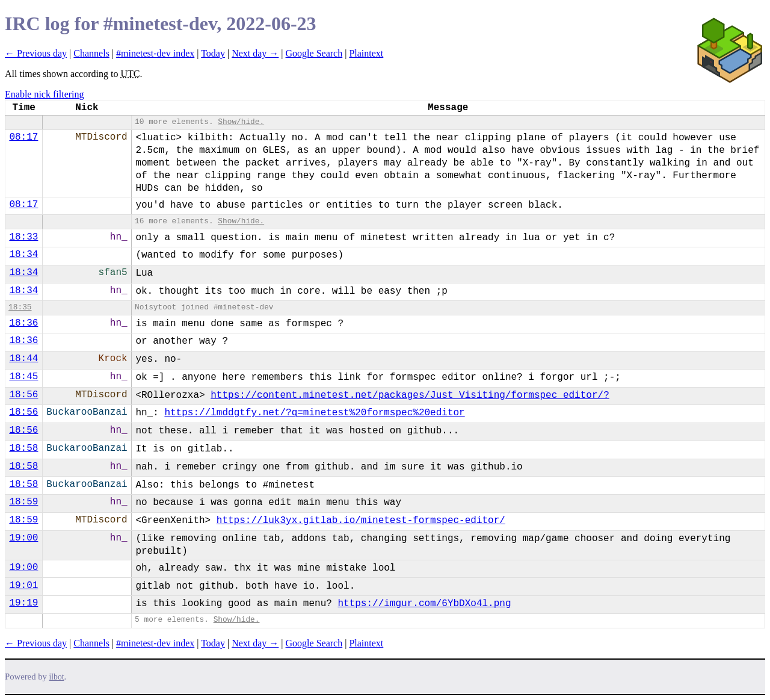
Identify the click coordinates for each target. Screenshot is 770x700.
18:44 (23, 359)
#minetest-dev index (155, 53)
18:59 (23, 502)
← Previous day (36, 53)
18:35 (20, 307)
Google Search (314, 53)
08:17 (23, 137)
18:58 (23, 448)
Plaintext (366, 53)
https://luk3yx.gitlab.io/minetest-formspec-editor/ (361, 521)
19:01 (23, 586)
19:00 (23, 538)
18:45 (23, 377)
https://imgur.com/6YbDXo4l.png (424, 604)
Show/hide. (241, 122)
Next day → (255, 53)
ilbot (57, 677)
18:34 (23, 255)
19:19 (23, 603)
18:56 (23, 395)
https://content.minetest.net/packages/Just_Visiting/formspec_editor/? (410, 395)
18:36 (23, 323)
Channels (91, 53)
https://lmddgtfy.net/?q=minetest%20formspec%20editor (314, 413)
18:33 (23, 237)
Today (213, 53)
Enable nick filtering (45, 94)
